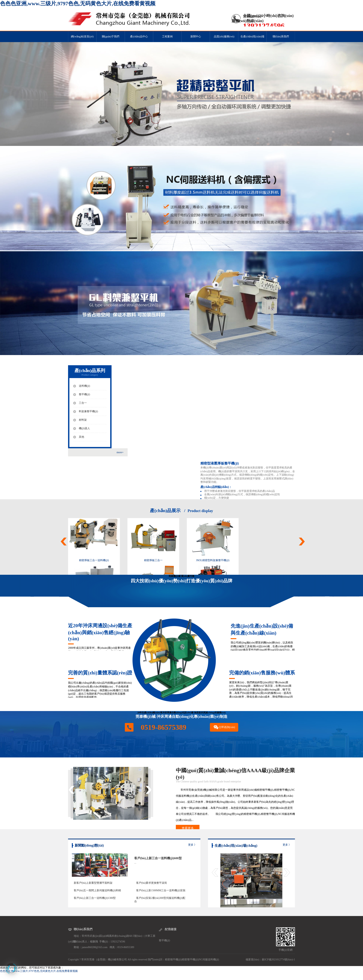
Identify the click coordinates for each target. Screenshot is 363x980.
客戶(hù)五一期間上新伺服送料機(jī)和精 (97, 890)
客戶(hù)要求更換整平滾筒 (152, 883)
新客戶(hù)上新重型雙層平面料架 (93, 883)
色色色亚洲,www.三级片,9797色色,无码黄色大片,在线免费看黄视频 (78, 3)
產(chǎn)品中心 (139, 37)
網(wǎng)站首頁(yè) (82, 37)
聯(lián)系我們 (281, 37)
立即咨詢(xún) (227, 727)
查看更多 (188, 828)
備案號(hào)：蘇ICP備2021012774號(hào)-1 (270, 960)
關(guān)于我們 (111, 37)
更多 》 (192, 845)
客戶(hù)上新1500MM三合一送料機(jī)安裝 (161, 890)
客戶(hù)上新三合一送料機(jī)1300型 (95, 898)
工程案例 (167, 37)
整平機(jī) (164, 940)
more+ (120, 452)
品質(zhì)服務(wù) (224, 37)
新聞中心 (196, 37)
